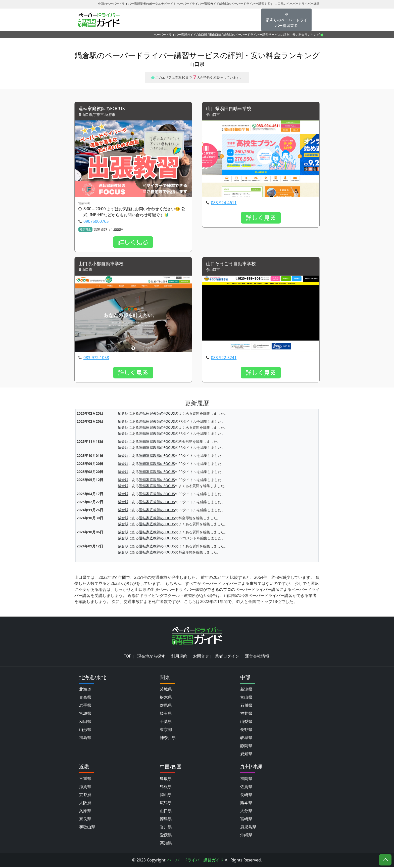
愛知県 (246, 755)
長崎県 (246, 796)
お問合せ (201, 657)
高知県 (166, 844)
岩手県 (85, 706)
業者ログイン (227, 657)
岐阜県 (246, 739)
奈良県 (85, 820)
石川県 (246, 706)
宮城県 (85, 714)
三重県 (85, 779)
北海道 (85, 690)
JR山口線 (215, 35)
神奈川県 (168, 739)
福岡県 (246, 779)
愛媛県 (166, 836)
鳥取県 (166, 779)
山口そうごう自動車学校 (234, 265)
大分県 (246, 812)
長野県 (246, 730)
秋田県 (85, 722)
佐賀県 (246, 788)
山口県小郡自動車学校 (104, 265)
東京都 (166, 730)
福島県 (85, 739)
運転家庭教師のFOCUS (104, 109)
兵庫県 (85, 812)
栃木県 (166, 698)
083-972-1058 (96, 359)
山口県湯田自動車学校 (231, 109)
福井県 (246, 714)
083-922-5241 (224, 359)
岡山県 (166, 796)
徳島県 (166, 820)
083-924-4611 (224, 203)
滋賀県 (85, 788)
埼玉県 (166, 714)
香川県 (166, 828)
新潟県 (246, 690)
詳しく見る (133, 243)
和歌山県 (87, 828)
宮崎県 (246, 820)
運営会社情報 (257, 657)
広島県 (166, 804)
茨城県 (166, 690)
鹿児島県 (248, 828)
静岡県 (246, 747)
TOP (128, 657)
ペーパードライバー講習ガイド (175, 35)
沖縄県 (246, 836)
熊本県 (246, 804)
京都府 (85, 796)
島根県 (166, 788)
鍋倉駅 (123, 415)
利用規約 (179, 657)
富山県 (246, 698)
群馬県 (166, 706)
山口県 (203, 35)
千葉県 (166, 722)
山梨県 (246, 722)
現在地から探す (151, 657)
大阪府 (85, 804)
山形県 (85, 730)
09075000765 (96, 222)
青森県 (85, 698)
